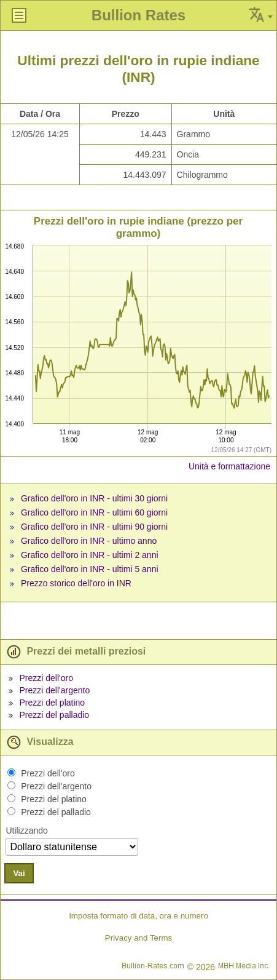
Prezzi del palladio (54, 715)
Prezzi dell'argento (54, 690)
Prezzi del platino (52, 703)
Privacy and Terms (138, 938)
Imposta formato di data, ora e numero (138, 916)
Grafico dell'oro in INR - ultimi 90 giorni (94, 527)
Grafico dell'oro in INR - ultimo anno (89, 541)
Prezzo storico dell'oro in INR (76, 583)
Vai (19, 873)
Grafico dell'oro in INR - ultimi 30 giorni (94, 498)
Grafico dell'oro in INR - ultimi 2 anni (90, 555)
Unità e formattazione (229, 466)
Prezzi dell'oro (46, 678)
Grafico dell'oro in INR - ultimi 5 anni (90, 569)
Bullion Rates (138, 15)
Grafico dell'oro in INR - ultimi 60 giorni (94, 512)
